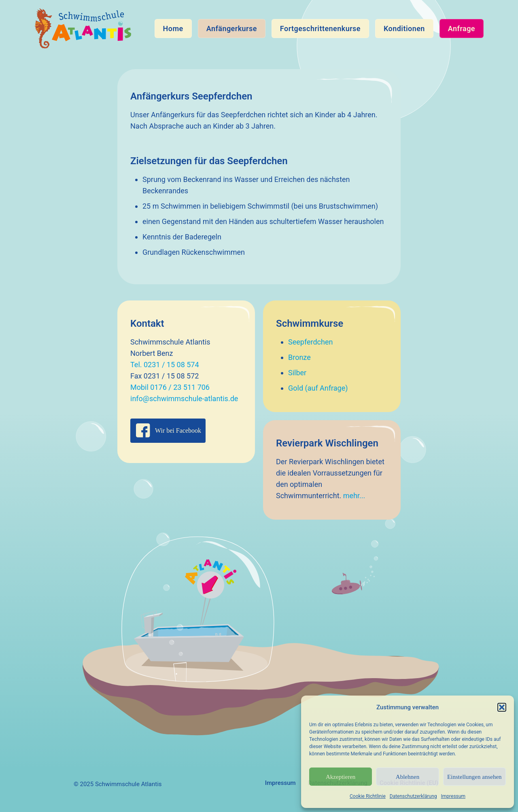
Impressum (453, 796)
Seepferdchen (310, 342)
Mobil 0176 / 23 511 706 (170, 387)
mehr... (354, 496)
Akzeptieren (341, 777)
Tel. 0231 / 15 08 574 (165, 365)
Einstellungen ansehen (474, 777)
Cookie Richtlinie (368, 796)
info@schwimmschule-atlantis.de (184, 399)
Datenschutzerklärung (413, 796)
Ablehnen (408, 777)
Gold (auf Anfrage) (318, 388)
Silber (297, 373)
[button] (502, 707)
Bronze (299, 357)
